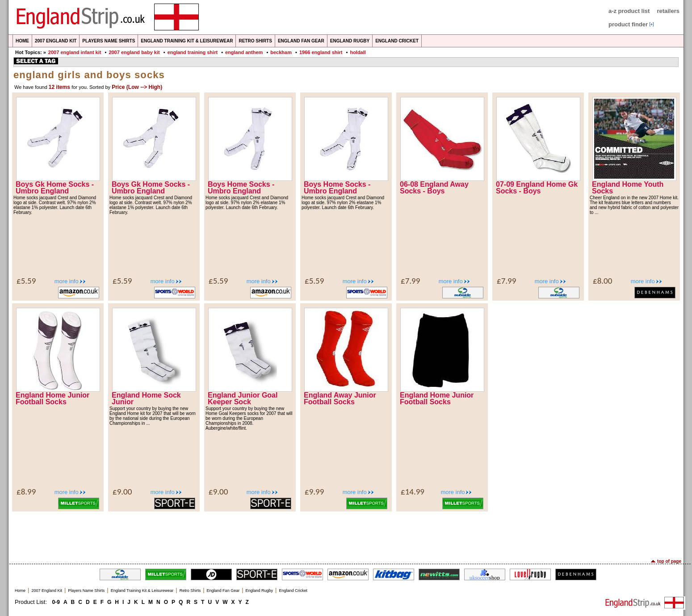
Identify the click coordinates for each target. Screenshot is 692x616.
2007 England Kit (56, 41)
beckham (281, 52)
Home (22, 41)
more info (67, 281)
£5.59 (26, 281)
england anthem (244, 52)
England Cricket (397, 41)
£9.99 (314, 492)
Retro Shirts (255, 41)
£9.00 (122, 492)
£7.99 (410, 281)
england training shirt (193, 52)
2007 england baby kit (134, 52)
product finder (628, 24)
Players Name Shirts (109, 41)
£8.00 (602, 281)
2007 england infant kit (75, 52)
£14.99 (413, 492)
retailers (668, 11)
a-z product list (629, 11)
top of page (669, 561)
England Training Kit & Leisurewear (187, 41)
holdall (358, 52)
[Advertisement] (346, 534)
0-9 (56, 602)
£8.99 (26, 492)
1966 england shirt (321, 52)
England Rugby (350, 41)
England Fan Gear (301, 41)
